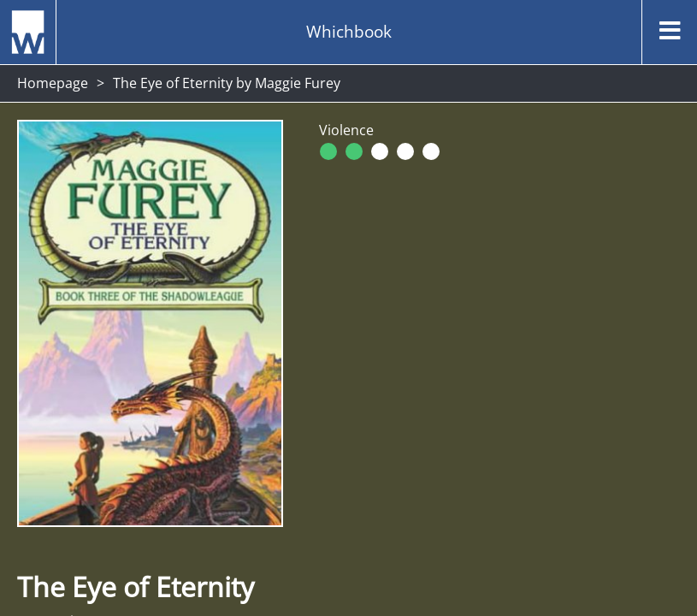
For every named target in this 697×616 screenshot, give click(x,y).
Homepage (53, 83)
